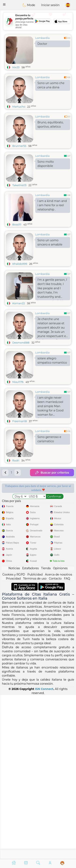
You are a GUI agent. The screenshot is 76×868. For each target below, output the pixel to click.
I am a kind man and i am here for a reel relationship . (52, 205)
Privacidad (13, 742)
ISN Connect (44, 853)
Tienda (46, 732)
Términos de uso (35, 742)
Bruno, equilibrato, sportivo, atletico (51, 124)
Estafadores (30, 732)
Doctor (42, 44)
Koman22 (19, 334)
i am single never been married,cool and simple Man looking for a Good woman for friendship (51, 438)
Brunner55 (19, 146)
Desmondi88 (21, 374)
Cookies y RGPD (14, 738)
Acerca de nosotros (59, 738)
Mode (29, 5)
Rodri (16, 492)
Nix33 (16, 67)
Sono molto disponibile (46, 164)
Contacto (55, 742)
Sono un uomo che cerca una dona (51, 85)
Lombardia (42, 38)
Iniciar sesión (50, 5)
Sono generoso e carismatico (49, 470)
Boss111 (17, 224)
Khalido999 (20, 264)
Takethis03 (19, 185)
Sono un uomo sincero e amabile (50, 242)
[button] (4, 4)
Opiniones (60, 732)
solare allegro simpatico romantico (52, 392)
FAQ (67, 742)
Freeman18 (20, 452)
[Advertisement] (38, 21)
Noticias (14, 732)
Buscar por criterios (52, 504)
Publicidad (35, 738)
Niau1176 (18, 413)
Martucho (19, 107)
